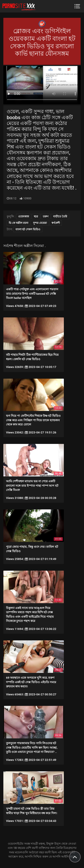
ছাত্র (36, 216)
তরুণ (46, 216)
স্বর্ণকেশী (56, 223)
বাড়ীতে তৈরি (60, 216)
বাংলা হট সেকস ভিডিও (28, 229)
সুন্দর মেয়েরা (40, 223)
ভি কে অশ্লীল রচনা (18, 223)
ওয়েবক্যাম (24, 216)
